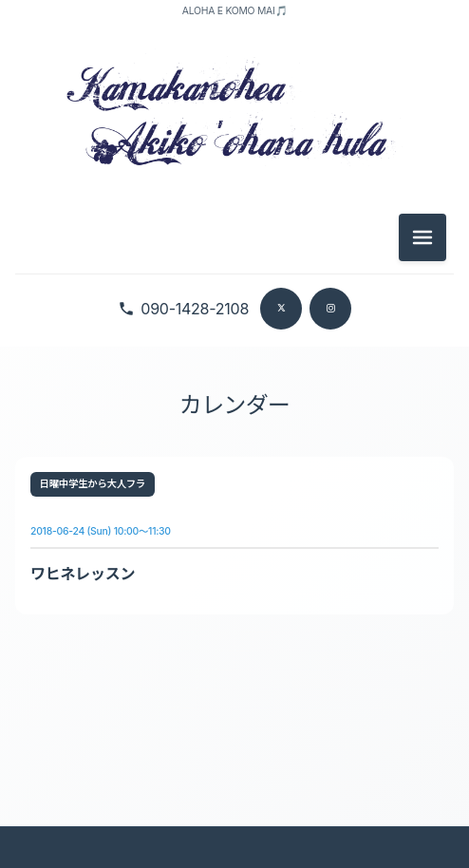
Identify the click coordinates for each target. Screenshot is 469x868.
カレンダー (234, 405)
